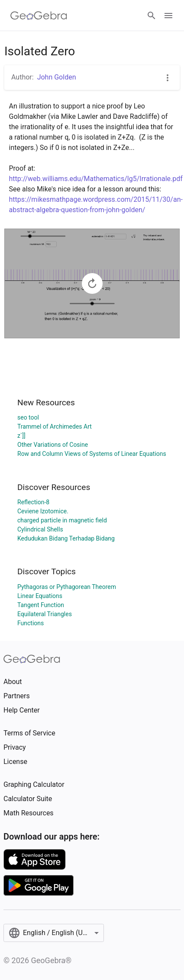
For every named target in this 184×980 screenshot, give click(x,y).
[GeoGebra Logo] (39, 16)
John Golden (57, 77)
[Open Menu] (168, 16)
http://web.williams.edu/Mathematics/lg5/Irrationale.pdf (96, 179)
